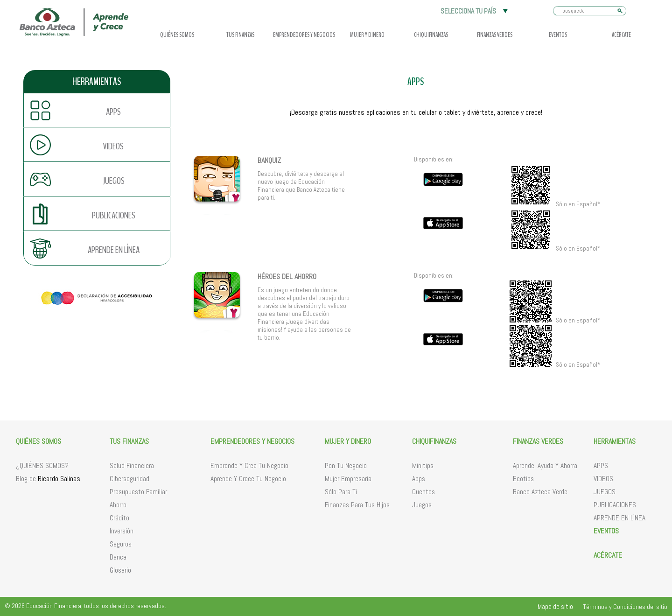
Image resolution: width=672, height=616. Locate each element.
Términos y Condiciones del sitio (625, 607)
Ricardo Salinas (59, 479)
